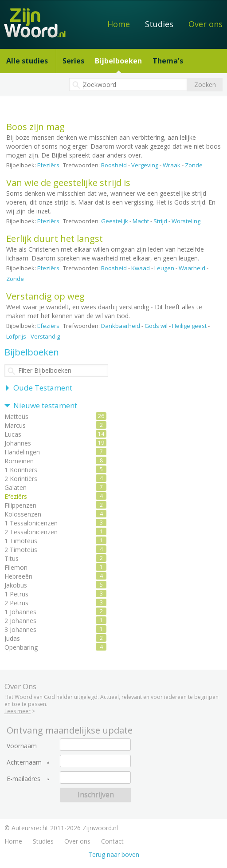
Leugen (164, 268)
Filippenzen (20, 505)
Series (73, 61)
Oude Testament (43, 388)
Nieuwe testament (45, 405)
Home (119, 24)
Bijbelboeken (118, 61)
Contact (112, 841)
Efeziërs (48, 165)
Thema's (168, 61)
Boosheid (114, 165)
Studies (159, 24)
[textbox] (128, 85)
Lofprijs (16, 336)
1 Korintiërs (21, 470)
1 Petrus (16, 594)
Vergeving (145, 165)
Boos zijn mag (35, 127)
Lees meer (18, 711)
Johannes (18, 443)
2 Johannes (20, 621)
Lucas (13, 434)
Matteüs (16, 416)
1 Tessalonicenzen (31, 523)
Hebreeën (18, 576)
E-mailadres (23, 779)
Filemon (16, 567)
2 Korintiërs (21, 479)
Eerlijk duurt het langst (55, 239)
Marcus (15, 425)
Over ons (205, 24)
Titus (12, 558)
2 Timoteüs (21, 550)
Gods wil (156, 326)
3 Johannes (20, 629)
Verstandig (45, 336)
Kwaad (141, 268)
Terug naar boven (114, 854)
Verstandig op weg (45, 296)
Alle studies (27, 61)
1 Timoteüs (21, 541)
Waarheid (192, 268)
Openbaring (21, 647)
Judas (12, 638)
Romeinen (19, 461)
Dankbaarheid (121, 326)
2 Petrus (16, 603)
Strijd (160, 221)
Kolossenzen (23, 514)
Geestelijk (115, 221)
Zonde (194, 165)
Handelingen (22, 452)
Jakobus (16, 585)
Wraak (172, 165)
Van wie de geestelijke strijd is (68, 183)
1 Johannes (20, 612)
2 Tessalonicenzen (31, 532)
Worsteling (186, 221)
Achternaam (24, 762)
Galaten (16, 487)
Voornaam (22, 746)
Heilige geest (189, 326)
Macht (141, 221)
